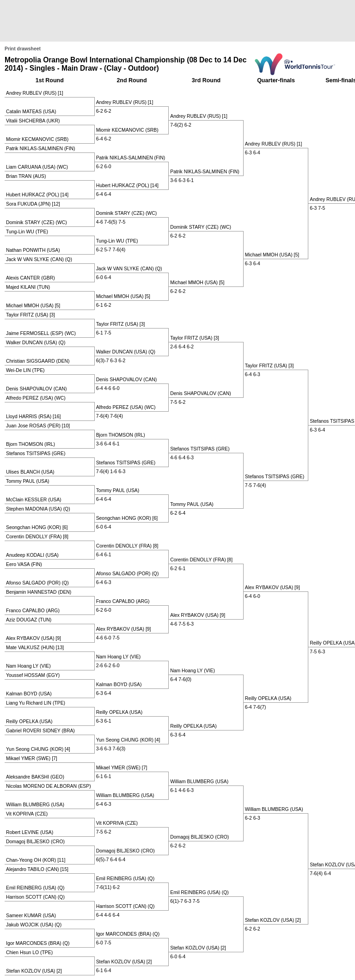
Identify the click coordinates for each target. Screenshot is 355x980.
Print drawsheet (23, 49)
